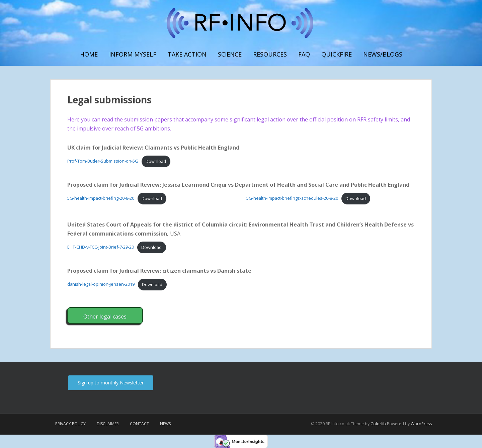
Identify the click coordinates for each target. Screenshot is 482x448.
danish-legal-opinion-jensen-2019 (101, 284)
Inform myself (133, 54)
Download (156, 161)
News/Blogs (383, 54)
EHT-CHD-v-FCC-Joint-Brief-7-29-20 (101, 247)
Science (230, 54)
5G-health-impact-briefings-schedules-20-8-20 (292, 198)
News (165, 424)
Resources (270, 54)
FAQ (304, 54)
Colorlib (378, 424)
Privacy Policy (70, 424)
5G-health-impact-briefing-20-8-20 (101, 198)
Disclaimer (108, 424)
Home (89, 54)
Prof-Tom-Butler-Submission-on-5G (103, 161)
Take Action (187, 54)
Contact (139, 424)
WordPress (421, 424)
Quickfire (337, 54)
